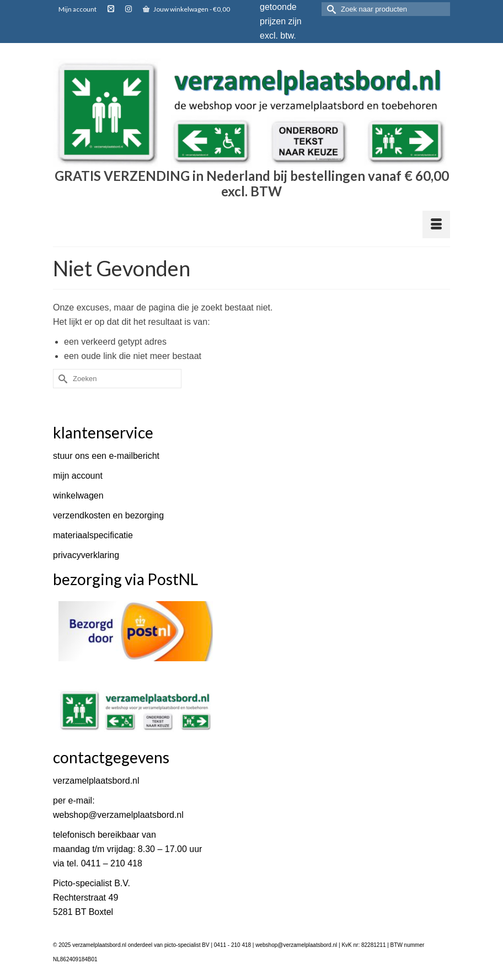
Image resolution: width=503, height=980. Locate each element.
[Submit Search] (330, 9)
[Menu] (436, 224)
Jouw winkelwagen (186, 9)
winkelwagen (78, 496)
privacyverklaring (86, 555)
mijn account (78, 476)
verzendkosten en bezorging (108, 515)
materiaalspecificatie (93, 535)
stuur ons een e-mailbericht (106, 456)
